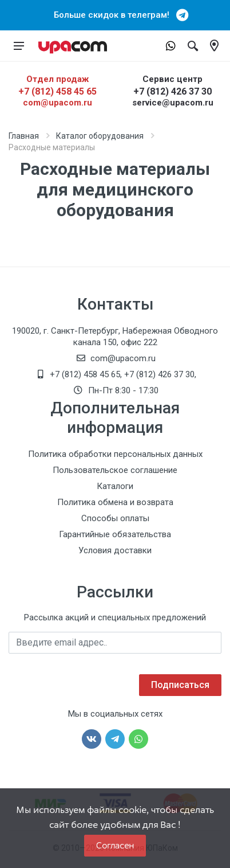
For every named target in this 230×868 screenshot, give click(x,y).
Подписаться (180, 685)
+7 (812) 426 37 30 (172, 91)
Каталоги (115, 486)
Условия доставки (115, 550)
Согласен (115, 845)
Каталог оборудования (100, 136)
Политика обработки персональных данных (115, 454)
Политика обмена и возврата (115, 502)
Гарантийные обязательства (115, 534)
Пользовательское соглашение (115, 470)
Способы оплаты (115, 518)
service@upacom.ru (173, 103)
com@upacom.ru (57, 103)
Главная (24, 136)
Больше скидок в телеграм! (115, 15)
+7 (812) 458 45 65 (57, 91)
